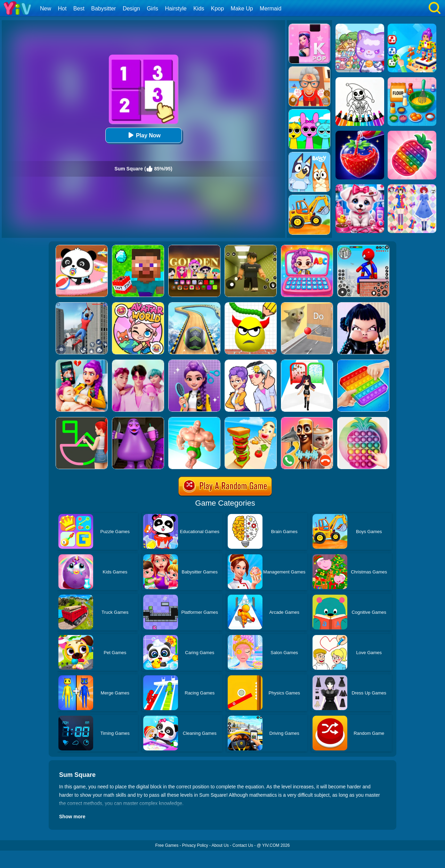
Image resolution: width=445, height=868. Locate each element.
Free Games (167, 845)
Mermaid (270, 9)
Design (131, 9)
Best (79, 9)
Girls (152, 9)
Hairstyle (176, 9)
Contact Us (243, 845)
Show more (72, 817)
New (46, 9)
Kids (199, 9)
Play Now (143, 135)
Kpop (217, 9)
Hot (62, 9)
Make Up (242, 9)
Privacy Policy (195, 845)
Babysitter (103, 9)
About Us (220, 845)
